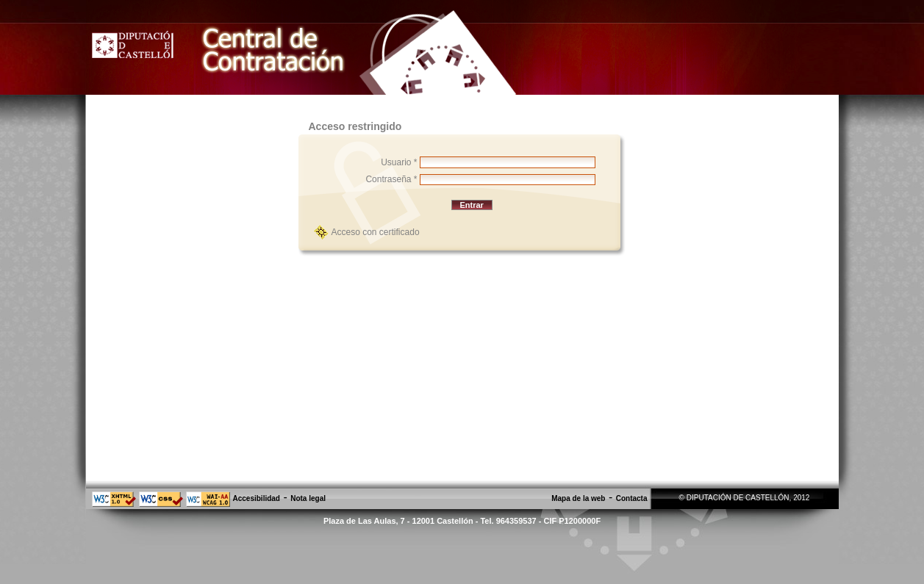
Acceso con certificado (376, 232)
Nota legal (308, 498)
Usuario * (399, 162)
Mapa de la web (578, 498)
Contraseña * (391, 179)
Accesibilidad (257, 498)
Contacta (632, 498)
